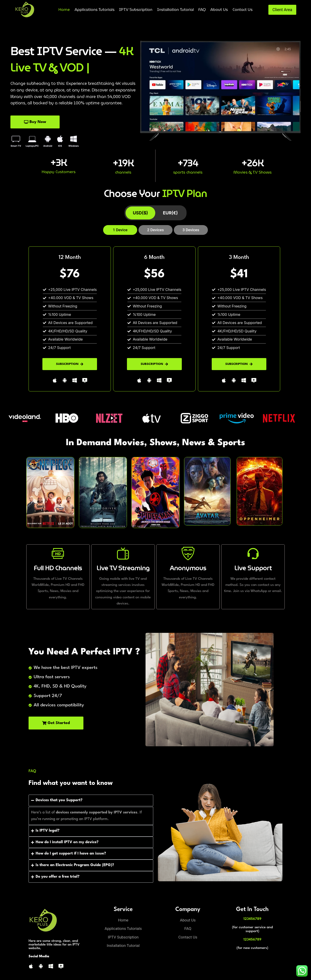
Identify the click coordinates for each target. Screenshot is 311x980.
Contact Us (243, 10)
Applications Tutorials (95, 10)
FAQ (202, 10)
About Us (219, 10)
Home (64, 10)
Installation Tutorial (175, 10)
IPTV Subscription (136, 10)
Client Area (282, 10)
